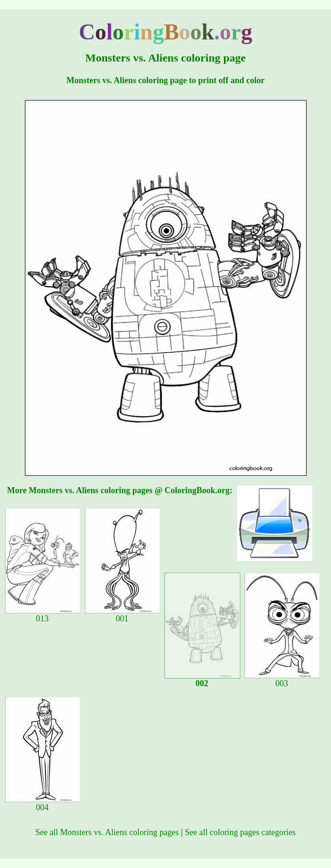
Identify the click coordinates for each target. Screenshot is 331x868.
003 (282, 680)
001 (123, 615)
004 (43, 804)
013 (43, 615)
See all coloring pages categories (240, 832)
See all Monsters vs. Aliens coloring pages (107, 832)
